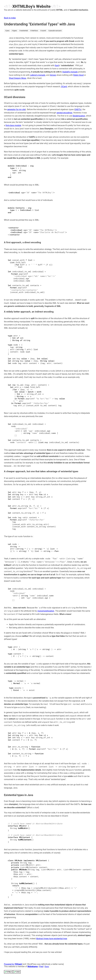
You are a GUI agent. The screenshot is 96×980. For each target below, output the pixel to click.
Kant (57, 65)
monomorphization (46, 611)
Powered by (13, 964)
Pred (41, 966)
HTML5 (9, 972)
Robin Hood (78, 75)
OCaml (64, 87)
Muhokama (33, 966)
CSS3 (18, 972)
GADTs (78, 109)
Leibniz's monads (38, 75)
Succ (47, 966)
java (8, 31)
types (15, 31)
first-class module (13, 125)
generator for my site (16, 109)
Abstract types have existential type (52, 939)
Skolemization (79, 116)
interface (35, 31)
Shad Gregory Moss (18, 78)
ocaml (44, 31)
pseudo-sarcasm (56, 31)
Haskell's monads (70, 72)
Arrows (53, 75)
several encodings (64, 113)
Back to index (10, 18)
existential (24, 31)
